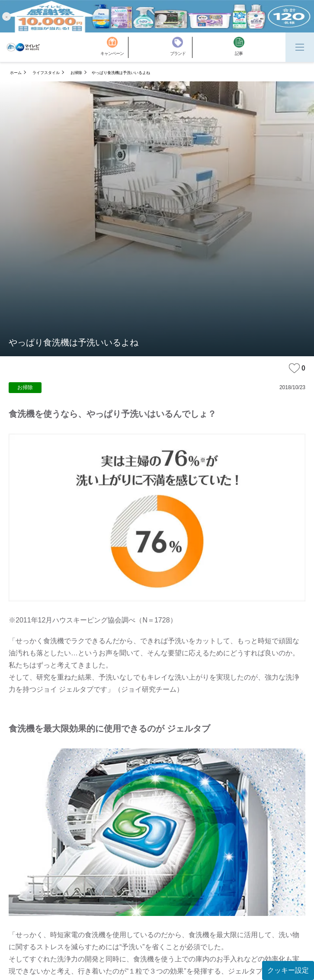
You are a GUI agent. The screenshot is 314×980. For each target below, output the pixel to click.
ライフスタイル (46, 73)
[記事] (239, 47)
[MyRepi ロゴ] (23, 47)
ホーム (16, 73)
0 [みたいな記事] (297, 368)
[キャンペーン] (114, 47)
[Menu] (300, 47)
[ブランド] (181, 47)
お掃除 (76, 73)
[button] (6, 16)
